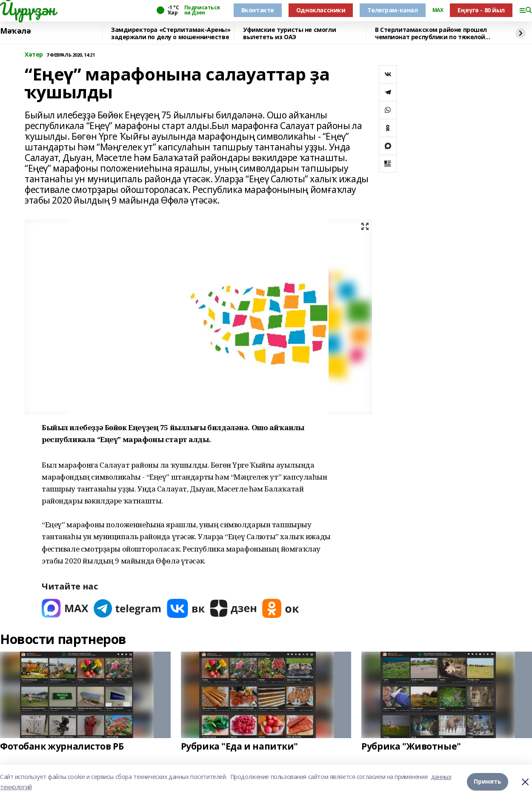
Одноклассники (321, 10)
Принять (488, 782)
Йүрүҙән (28, 9)
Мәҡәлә (15, 31)
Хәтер (34, 55)
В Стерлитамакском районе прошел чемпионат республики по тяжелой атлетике (431, 33)
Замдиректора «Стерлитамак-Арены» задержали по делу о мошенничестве (171, 33)
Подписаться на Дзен (202, 10)
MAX (438, 10)
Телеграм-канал (392, 10)
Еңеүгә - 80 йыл (481, 10)
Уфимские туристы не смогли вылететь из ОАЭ (289, 33)
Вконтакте (258, 10)
